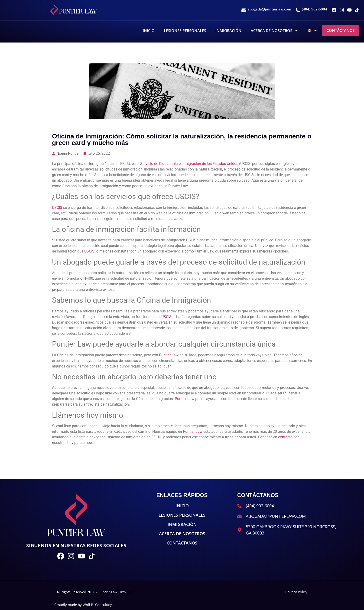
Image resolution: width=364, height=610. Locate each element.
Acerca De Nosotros (275, 31)
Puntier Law (169, 355)
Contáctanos (341, 30)
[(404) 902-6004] (298, 10)
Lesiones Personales (185, 31)
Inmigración (228, 31)
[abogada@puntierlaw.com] (244, 10)
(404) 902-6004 (314, 9)
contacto (285, 437)
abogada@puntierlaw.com (269, 9)
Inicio (149, 31)
